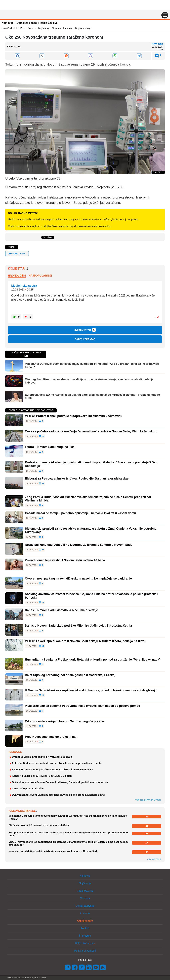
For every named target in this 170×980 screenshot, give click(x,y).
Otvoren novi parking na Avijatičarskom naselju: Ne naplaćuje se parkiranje (78, 579)
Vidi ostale (154, 859)
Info (16, 28)
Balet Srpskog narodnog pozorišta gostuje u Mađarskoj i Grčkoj (70, 675)
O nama (85, 913)
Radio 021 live (49, 23)
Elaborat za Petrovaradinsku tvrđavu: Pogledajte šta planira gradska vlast (77, 479)
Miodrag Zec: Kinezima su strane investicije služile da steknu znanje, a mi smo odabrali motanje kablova (89, 381)
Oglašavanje (85, 921)
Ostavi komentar (85, 339)
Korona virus (17, 254)
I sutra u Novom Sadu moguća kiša (50, 447)
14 (41, 603)
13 (41, 695)
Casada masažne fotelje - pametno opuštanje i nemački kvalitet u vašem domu (80, 513)
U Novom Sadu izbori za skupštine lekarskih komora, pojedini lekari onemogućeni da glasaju (91, 690)
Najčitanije (44, 28)
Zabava (32, 28)
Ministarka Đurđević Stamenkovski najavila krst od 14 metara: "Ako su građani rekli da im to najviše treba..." (92, 365)
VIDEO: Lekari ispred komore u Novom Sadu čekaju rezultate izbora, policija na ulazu (85, 641)
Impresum (85, 936)
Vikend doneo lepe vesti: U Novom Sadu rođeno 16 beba (65, 560)
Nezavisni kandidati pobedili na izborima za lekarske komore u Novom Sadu (79, 545)
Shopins (85, 898)
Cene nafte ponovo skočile (28, 788)
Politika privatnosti (85, 951)
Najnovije (8, 23)
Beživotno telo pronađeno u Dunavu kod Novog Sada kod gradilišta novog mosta (60, 782)
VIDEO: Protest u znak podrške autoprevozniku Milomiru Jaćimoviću (74, 416)
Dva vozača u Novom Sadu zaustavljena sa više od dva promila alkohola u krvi (58, 795)
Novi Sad (7, 28)
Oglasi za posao (27, 23)
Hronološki (17, 276)
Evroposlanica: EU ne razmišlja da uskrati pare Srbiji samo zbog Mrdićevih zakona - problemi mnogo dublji (92, 396)
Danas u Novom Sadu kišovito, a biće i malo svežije (61, 610)
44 (41, 484)
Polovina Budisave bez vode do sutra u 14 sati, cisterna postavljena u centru (57, 763)
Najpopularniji (40, 276)
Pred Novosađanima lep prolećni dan (51, 737)
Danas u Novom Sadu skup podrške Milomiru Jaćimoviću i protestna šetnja (78, 626)
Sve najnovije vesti (148, 800)
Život (23, 28)
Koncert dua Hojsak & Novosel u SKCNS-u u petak (42, 776)
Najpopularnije (83, 28)
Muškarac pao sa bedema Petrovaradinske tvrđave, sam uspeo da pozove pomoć (82, 706)
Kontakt (85, 928)
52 (41, 550)
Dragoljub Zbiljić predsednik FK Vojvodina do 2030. (42, 757)
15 (41, 437)
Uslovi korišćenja (85, 943)
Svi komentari (85, 330)
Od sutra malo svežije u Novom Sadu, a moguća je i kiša (65, 721)
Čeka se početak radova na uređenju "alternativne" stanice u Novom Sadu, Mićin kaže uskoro (91, 431)
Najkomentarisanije (63, 28)
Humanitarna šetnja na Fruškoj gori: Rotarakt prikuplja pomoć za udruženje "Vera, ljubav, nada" (93, 660)
